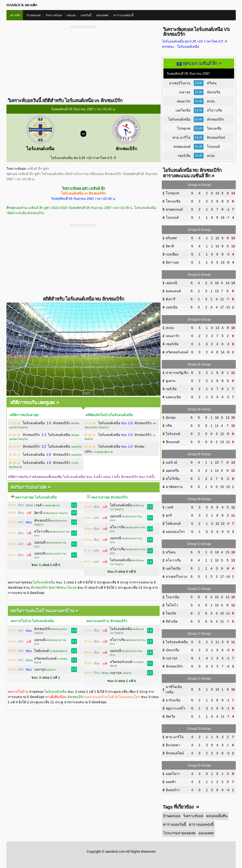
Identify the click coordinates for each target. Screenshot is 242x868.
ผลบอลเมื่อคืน (215, 816)
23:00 (199, 83)
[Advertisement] (45, 63)
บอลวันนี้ (86, 15)
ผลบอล (71, 15)
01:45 (199, 92)
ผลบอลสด (102, 15)
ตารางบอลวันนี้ (174, 824)
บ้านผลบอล (34, 15)
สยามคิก (15, 15)
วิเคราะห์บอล (54, 15)
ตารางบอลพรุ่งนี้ (124, 15)
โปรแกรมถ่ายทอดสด (178, 832)
